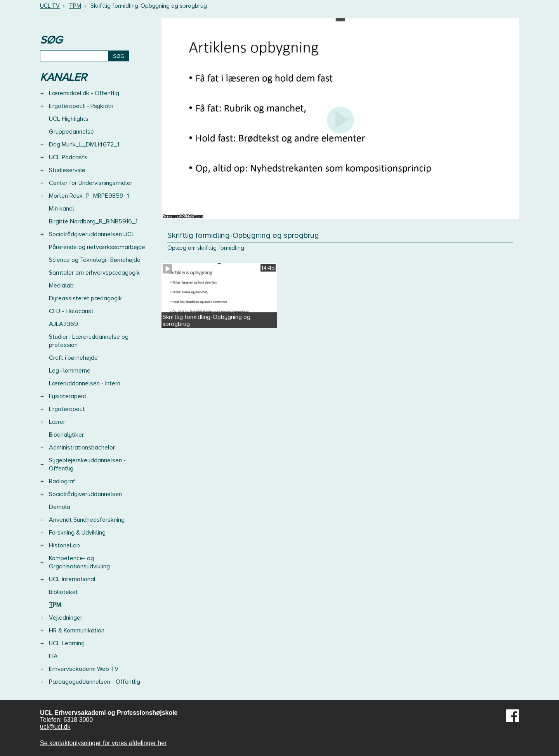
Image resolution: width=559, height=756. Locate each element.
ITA (53, 656)
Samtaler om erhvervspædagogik (94, 273)
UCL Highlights (69, 119)
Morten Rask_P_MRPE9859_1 (89, 196)
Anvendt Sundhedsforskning (87, 520)
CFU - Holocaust (71, 311)
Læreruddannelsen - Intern (85, 383)
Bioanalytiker (66, 435)
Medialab (61, 286)
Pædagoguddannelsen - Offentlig (95, 682)
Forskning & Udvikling (77, 533)
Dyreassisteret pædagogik (85, 298)
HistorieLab (64, 545)
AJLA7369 (63, 324)
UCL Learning (67, 643)
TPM (75, 6)
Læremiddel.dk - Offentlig (84, 93)
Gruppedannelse (71, 132)
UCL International (72, 579)
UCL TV (50, 6)
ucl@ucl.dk (55, 727)
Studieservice (67, 170)
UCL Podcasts (68, 157)
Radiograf (62, 481)
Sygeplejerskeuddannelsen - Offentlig (87, 464)
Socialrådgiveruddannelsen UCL (92, 234)
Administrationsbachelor (82, 448)
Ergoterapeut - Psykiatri (81, 106)
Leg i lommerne (70, 371)
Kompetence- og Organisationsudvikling (79, 562)
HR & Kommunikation (77, 631)
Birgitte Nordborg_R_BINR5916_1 (93, 221)
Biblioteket (63, 592)
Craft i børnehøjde (73, 358)
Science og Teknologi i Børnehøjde (95, 260)
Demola (60, 507)
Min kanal (62, 209)
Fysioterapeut (68, 396)
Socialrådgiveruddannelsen (85, 494)
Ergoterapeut (67, 409)
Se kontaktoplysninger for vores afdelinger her (103, 743)
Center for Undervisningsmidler (91, 183)
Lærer (57, 422)
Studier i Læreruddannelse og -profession (91, 341)
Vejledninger (66, 618)
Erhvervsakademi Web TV (84, 669)
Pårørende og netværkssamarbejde (97, 247)
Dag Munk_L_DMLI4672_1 (84, 145)
